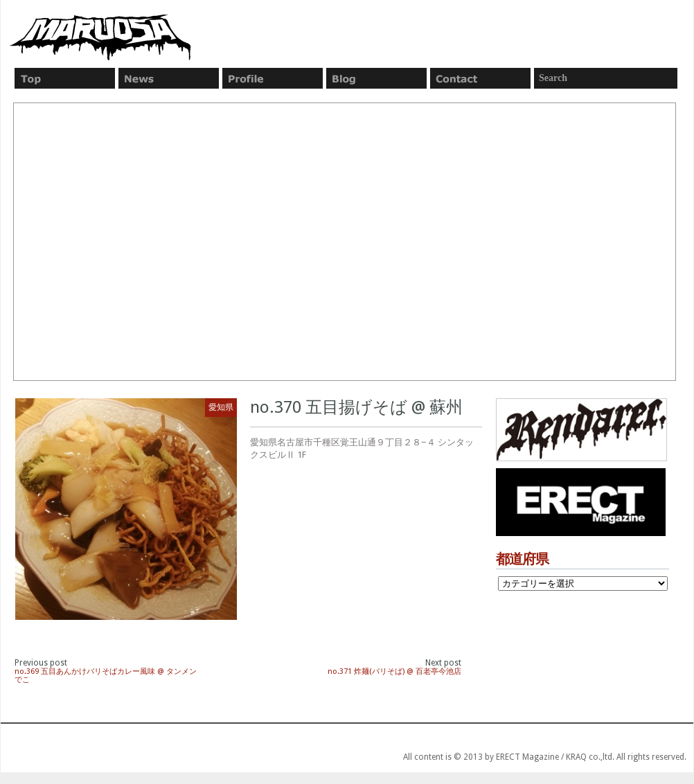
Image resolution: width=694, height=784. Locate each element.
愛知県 (221, 407)
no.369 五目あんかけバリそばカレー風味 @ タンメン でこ (106, 676)
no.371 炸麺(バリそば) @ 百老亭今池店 (394, 671)
